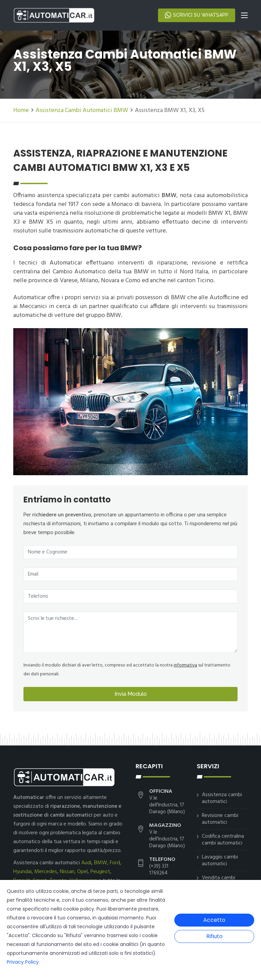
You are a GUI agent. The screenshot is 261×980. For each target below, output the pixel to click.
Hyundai (22, 872)
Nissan (67, 872)
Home (21, 110)
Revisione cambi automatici (220, 819)
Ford (115, 863)
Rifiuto (214, 936)
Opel (82, 872)
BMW (101, 863)
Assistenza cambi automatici (222, 798)
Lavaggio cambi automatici (220, 861)
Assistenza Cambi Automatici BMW (82, 110)
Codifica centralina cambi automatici (223, 840)
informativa (185, 665)
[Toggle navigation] (244, 17)
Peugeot (100, 872)
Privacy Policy (23, 962)
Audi (86, 863)
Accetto (214, 920)
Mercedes (46, 872)
